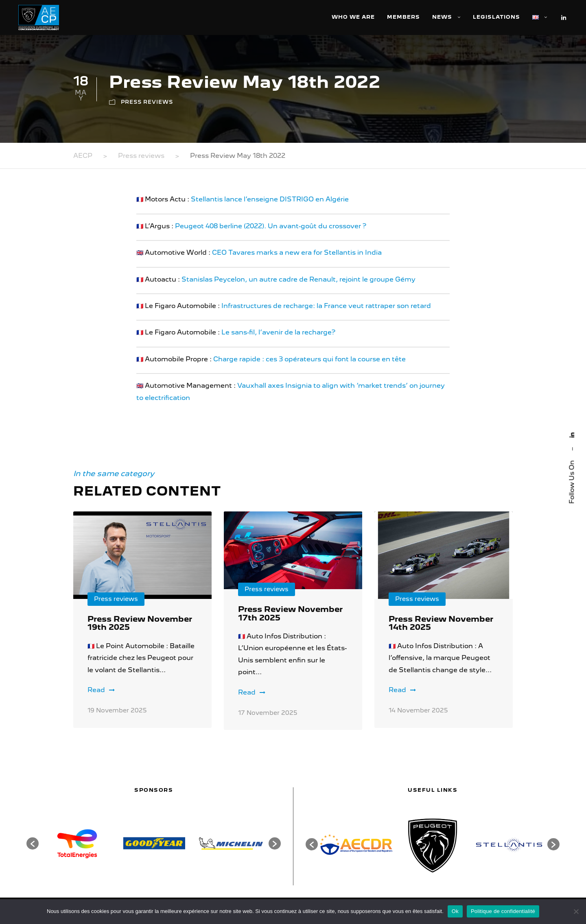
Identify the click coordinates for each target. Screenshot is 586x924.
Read (101, 690)
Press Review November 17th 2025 (290, 613)
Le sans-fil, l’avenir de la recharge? (278, 332)
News (442, 17)
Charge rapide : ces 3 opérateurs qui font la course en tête (309, 359)
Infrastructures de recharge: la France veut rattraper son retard (326, 306)
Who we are (353, 17)
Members (403, 17)
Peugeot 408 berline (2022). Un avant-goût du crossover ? (271, 226)
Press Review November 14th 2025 (441, 623)
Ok (455, 911)
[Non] (576, 911)
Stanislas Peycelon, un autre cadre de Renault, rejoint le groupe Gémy (298, 279)
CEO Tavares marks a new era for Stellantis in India (297, 252)
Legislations (496, 17)
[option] (77, 843)
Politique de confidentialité (503, 911)
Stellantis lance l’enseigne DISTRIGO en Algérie (270, 199)
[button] (33, 843)
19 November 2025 (117, 710)
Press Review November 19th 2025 (140, 623)
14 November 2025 (418, 710)
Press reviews (147, 102)
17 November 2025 (268, 713)
